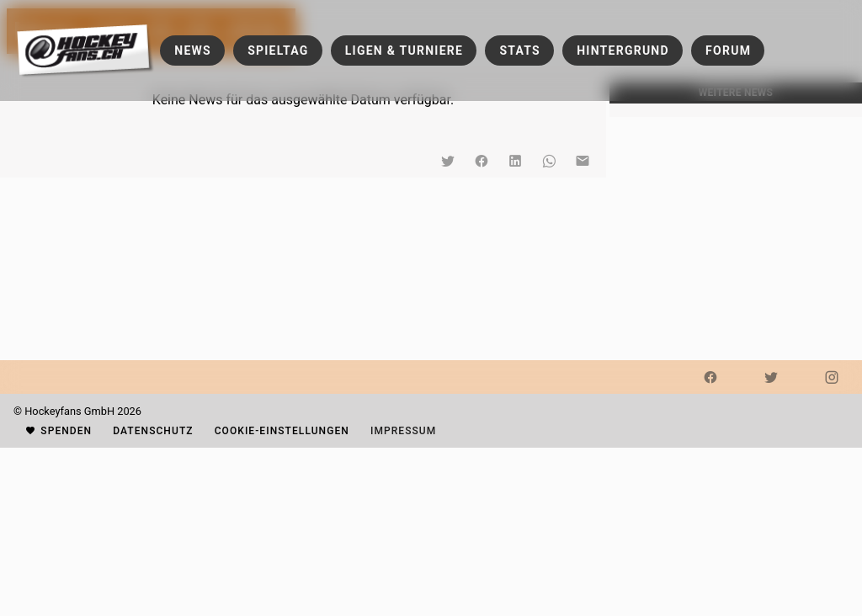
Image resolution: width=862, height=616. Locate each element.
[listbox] (736, 110)
